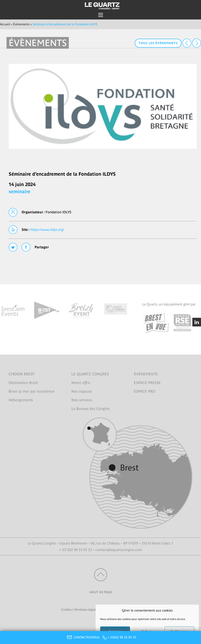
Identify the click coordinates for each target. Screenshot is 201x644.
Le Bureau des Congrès (91, 409)
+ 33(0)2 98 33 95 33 (122, 637)
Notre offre (81, 383)
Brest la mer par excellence (32, 391)
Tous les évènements (158, 43)
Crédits (66, 610)
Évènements (21, 24)
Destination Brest (23, 383)
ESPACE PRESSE (147, 383)
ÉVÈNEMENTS (146, 374)
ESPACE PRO (145, 391)
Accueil (5, 24)
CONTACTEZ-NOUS (83, 637)
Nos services (82, 400)
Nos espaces (82, 391)
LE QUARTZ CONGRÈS (90, 374)
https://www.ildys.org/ (47, 230)
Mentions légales (86, 610)
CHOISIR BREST (22, 374)
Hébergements (21, 400)
